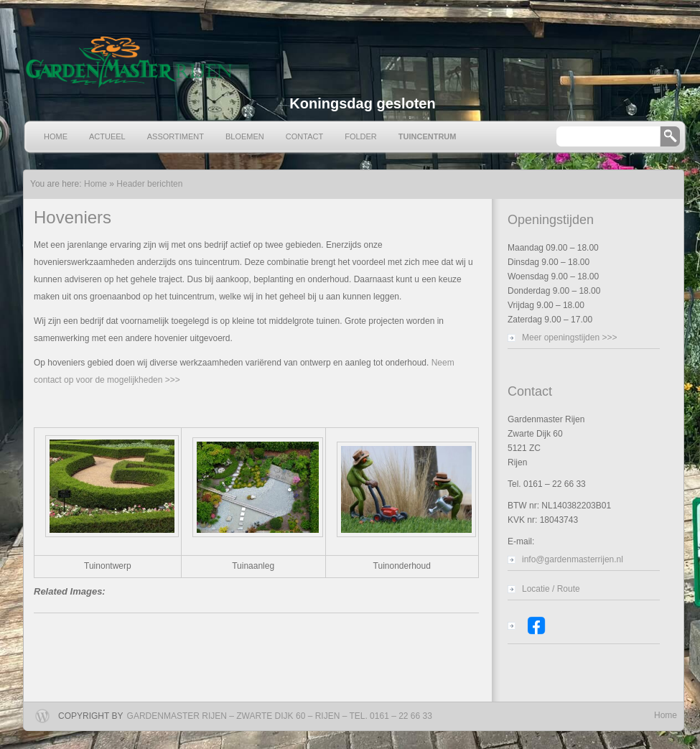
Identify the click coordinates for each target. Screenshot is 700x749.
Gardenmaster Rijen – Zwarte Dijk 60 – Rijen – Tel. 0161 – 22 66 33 (280, 716)
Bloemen (245, 136)
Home (56, 136)
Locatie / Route (551, 589)
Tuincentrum (428, 136)
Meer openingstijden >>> (569, 338)
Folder (361, 136)
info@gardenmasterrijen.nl (573, 559)
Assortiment (176, 136)
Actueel (107, 136)
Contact (304, 136)
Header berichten (149, 184)
